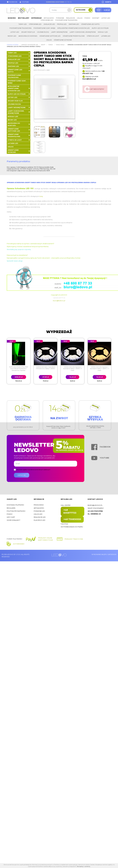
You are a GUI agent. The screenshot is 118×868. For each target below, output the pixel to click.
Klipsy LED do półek (100, 28)
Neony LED (12, 36)
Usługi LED (38, 514)
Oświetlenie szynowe (63, 40)
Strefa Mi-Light (93, 36)
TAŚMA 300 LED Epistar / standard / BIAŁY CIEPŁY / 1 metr (99, 369)
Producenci (39, 505)
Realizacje (71, 18)
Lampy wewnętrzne (59, 32)
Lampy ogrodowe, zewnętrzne (83, 32)
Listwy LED (106, 18)
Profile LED (62, 24)
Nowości (12, 18)
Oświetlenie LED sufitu (90, 24)
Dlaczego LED (40, 520)
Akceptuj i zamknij (83, 866)
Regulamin (11, 508)
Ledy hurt (11, 517)
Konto (108, 2)
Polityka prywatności (16, 511)
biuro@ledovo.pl (59, 301)
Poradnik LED (39, 511)
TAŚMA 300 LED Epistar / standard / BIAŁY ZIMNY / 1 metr (72, 369)
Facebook (12, 2)
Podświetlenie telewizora (66, 20)
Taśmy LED (23, 24)
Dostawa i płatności (15, 505)
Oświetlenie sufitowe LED (50, 36)
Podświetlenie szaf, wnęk (44, 28)
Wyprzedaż (36, 18)
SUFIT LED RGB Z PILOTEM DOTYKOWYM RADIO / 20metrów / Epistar (19, 369)
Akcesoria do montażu (28, 36)
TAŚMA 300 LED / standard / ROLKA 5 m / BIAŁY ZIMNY (46, 368)
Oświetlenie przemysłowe (74, 36)
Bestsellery (24, 18)
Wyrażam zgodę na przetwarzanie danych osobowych (33, 470)
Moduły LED (103, 32)
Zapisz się (22, 475)
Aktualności (49, 18)
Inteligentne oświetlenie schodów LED (74, 28)
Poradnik (60, 18)
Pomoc (87, 18)
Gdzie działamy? (13, 520)
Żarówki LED (74, 24)
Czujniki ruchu (43, 32)
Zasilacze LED (49, 24)
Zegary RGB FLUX (28, 32)
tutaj (41, 196)
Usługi (80, 18)
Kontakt (96, 18)
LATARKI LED (106, 36)
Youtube (24, 2)
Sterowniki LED (47, 20)
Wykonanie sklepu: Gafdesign (104, 554)
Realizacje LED (40, 517)
